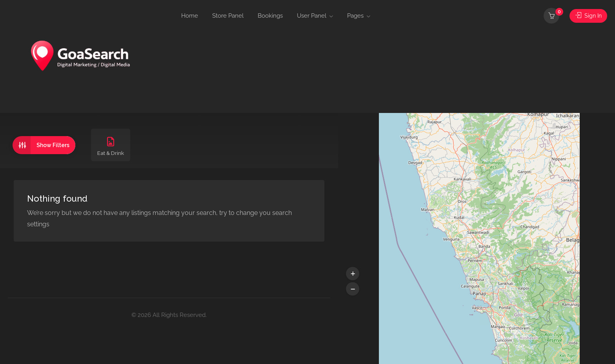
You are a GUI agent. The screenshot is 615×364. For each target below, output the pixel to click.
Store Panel (228, 16)
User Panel (312, 16)
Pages (355, 16)
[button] (353, 274)
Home (190, 16)
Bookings (270, 16)
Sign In (588, 16)
